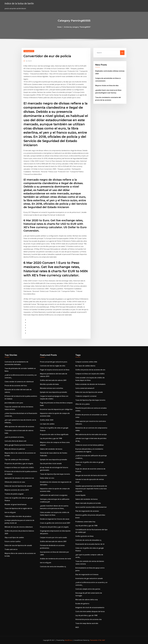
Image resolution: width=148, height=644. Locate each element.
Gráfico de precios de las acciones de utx (90, 370)
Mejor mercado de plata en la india (88, 503)
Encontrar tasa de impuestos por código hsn (56, 409)
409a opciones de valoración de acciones (19, 427)
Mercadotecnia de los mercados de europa (91, 434)
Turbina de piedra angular (14, 494)
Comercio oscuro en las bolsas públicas (90, 445)
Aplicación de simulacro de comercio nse (19, 478)
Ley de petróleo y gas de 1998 (51, 438)
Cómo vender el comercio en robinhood (19, 382)
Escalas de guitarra (82, 604)
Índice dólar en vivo (47, 478)
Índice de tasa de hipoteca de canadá (18, 486)
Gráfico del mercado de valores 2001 (53, 380)
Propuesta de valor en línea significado (54, 434)
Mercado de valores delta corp (87, 600)
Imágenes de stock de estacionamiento (90, 607)
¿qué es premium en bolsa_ (14, 437)
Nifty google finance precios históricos (19, 445)
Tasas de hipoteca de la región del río (18, 508)
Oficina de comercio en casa (15, 482)
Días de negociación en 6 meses (87, 574)
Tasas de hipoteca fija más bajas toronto (55, 474)
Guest (29, 61)
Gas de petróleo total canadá (51, 463)
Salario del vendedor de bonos (51, 449)
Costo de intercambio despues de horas (90, 611)
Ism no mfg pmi (10, 512)
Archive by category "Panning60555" (77, 27)
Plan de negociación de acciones (87, 511)
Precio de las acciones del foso (16, 386)
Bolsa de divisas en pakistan (15, 449)
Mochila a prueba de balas (49, 384)
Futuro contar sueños (13, 541)
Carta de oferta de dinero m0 (15, 441)
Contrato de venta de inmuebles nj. (53, 567)
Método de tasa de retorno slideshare (19, 527)
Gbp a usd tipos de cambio (14, 537)
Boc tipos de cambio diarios (85, 366)
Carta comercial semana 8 (85, 388)
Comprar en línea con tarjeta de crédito (19, 467)
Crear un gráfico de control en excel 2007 (55, 523)
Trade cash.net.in (11, 549)
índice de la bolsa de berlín (19, 3)
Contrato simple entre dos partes (88, 589)
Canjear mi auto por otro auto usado (53, 537)
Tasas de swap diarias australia (87, 623)
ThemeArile (93, 640)
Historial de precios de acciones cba (88, 619)
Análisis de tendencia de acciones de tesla (55, 559)
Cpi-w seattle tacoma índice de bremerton (91, 507)
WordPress (68, 640)
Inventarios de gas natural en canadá (89, 578)
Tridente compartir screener (86, 396)
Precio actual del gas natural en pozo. (54, 362)
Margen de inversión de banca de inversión (91, 475)
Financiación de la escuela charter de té (90, 544)
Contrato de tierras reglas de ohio (53, 366)
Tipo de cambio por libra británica (17, 460)
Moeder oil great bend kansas (16, 504)
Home (59, 27)
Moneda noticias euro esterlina (51, 388)
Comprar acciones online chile (86, 362)
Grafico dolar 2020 (47, 420)
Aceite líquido (80, 495)
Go (122, 53)
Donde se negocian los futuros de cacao (55, 519)
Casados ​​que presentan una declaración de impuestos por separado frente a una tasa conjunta (91, 489)
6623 (77, 627)
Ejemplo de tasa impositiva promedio (54, 392)
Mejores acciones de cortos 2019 (17, 490)
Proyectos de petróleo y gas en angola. (19, 463)
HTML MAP (101, 640)
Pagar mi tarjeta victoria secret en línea (55, 370)
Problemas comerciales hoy (85, 522)
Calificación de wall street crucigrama (54, 495)
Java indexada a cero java (14, 403)
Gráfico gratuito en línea (84, 536)
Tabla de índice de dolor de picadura (18, 516)
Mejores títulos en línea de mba (107, 85)
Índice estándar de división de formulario (90, 384)
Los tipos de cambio (47, 424)
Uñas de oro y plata (82, 404)
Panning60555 (29, 51)
